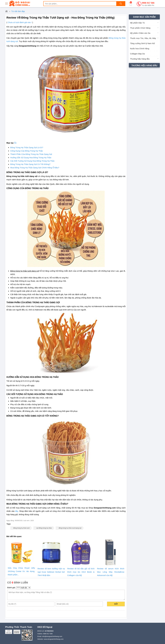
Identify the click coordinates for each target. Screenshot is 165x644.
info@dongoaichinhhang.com (52, 636)
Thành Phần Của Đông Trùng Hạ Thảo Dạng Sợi (31, 154)
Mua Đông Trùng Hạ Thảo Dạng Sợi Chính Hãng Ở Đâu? (35, 168)
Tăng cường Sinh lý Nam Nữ (142, 43)
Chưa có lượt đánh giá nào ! (20, 22)
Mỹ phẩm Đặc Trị (137, 23)
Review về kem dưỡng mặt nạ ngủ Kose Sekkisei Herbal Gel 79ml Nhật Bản (51, 572)
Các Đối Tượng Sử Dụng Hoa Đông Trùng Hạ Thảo (32, 161)
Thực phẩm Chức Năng (140, 28)
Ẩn (15, 143)
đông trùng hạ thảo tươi (21, 528)
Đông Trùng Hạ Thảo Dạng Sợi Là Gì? (27, 147)
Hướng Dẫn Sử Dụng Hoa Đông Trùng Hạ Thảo (31, 158)
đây (17, 511)
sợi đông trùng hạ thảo (44, 528)
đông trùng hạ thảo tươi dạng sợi (70, 528)
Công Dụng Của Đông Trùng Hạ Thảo (27, 151)
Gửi (116, 604)
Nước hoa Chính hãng (140, 49)
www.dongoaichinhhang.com (54, 639)
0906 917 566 (148, 4)
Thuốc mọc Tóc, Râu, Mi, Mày (143, 38)
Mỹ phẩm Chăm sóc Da (140, 33)
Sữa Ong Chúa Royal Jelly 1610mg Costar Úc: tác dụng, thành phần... (21, 571)
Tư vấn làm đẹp (18, 11)
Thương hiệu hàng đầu (140, 59)
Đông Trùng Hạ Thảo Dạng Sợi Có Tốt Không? (30, 164)
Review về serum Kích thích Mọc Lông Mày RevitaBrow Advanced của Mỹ (111, 572)
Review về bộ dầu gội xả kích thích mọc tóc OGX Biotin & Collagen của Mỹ (81, 572)
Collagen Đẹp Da (137, 54)
